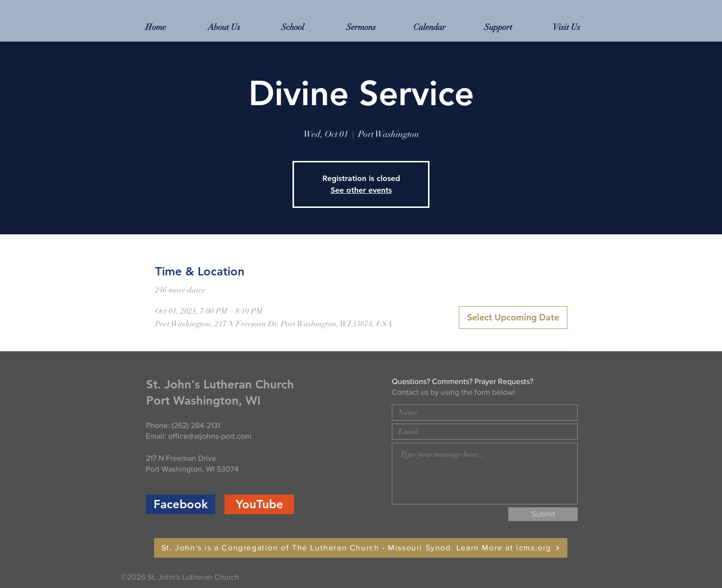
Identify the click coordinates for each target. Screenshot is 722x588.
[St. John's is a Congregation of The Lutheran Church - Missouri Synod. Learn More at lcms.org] (361, 548)
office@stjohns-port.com (210, 436)
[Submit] (543, 514)
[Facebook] (180, 504)
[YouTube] (259, 504)
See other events (361, 190)
